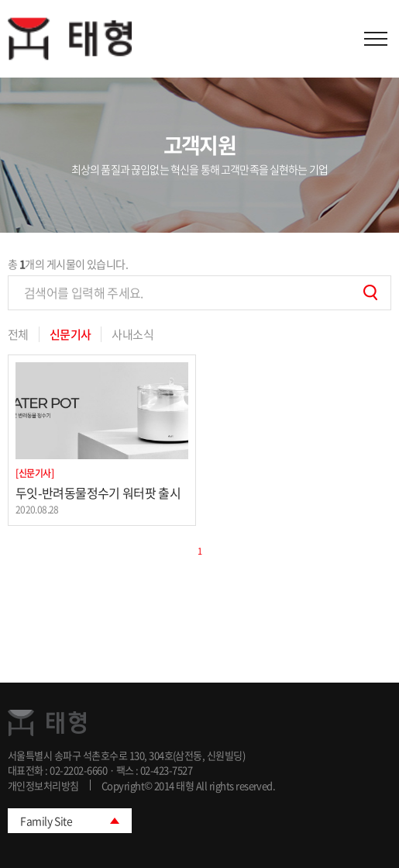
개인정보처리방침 (43, 785)
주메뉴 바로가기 (0, 0)
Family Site (46, 821)
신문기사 (71, 334)
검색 (370, 292)
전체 (18, 334)
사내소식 (132, 334)
